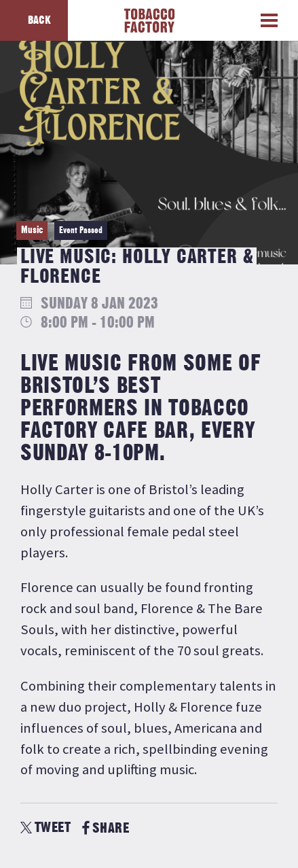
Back (39, 20)
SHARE (106, 828)
